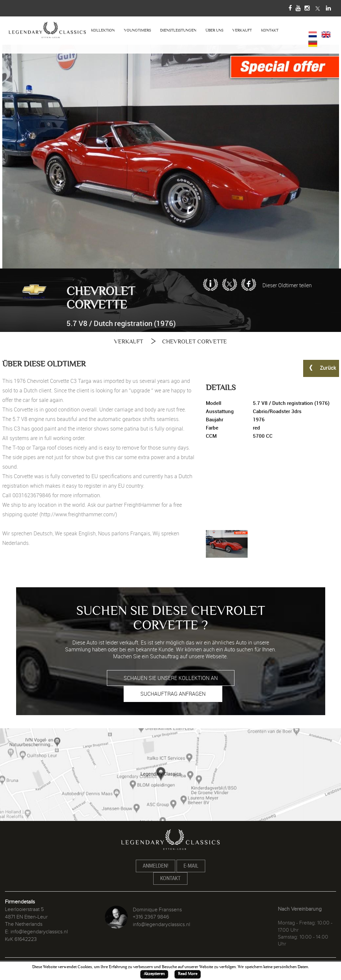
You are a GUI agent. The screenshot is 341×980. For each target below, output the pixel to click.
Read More (188, 974)
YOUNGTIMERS (137, 30)
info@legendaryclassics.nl (39, 932)
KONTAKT (270, 30)
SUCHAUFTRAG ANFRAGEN (173, 694)
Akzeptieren (154, 974)
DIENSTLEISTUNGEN (178, 30)
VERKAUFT (242, 30)
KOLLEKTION (103, 30)
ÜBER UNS (214, 30)
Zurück (321, 367)
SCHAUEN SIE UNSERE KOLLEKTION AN (171, 678)
